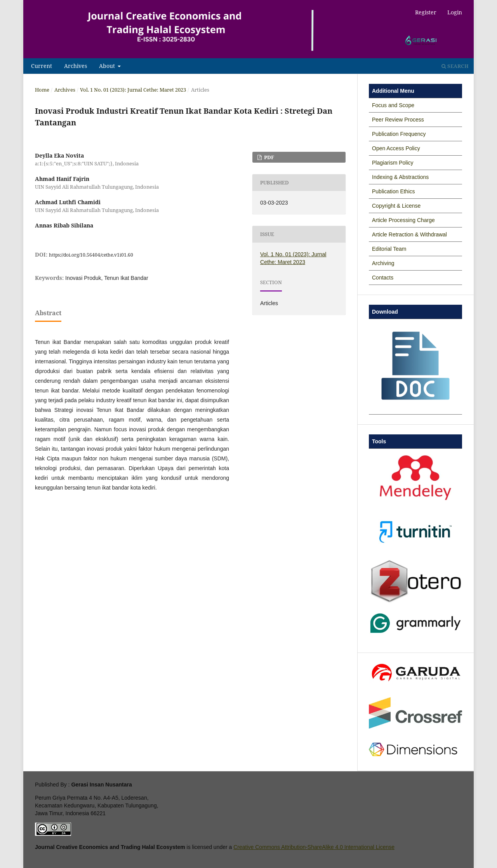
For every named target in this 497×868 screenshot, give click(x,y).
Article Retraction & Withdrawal (409, 234)
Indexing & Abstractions (400, 177)
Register (426, 12)
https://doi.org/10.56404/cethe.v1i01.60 (91, 255)
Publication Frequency (399, 134)
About (108, 66)
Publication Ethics (394, 191)
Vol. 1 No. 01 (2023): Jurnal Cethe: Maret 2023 (133, 90)
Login (455, 12)
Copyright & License (396, 206)
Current (42, 66)
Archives (76, 66)
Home (42, 90)
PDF (268, 157)
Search (455, 66)
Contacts (383, 278)
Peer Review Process (398, 120)
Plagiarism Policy (393, 163)
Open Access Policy (396, 148)
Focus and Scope (393, 105)
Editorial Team (389, 249)
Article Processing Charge (403, 220)
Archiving (383, 263)
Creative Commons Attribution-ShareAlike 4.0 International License (314, 847)
